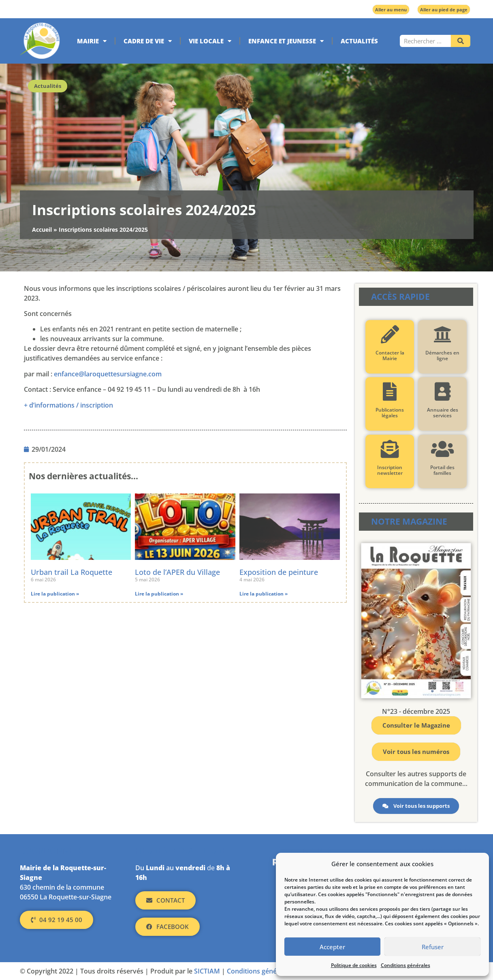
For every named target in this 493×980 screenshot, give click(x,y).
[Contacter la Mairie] (390, 334)
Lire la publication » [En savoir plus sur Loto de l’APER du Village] (159, 594)
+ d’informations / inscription (68, 405)
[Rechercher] (461, 41)
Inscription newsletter (390, 470)
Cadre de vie (148, 41)
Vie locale (210, 41)
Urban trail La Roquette (71, 572)
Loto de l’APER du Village (177, 572)
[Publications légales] (390, 392)
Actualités (359, 41)
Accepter (332, 947)
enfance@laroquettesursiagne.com (108, 374)
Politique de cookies (354, 965)
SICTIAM (207, 971)
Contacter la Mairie (390, 355)
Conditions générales (405, 965)
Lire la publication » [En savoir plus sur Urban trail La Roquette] (55, 594)
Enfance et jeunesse (286, 41)
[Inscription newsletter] (390, 449)
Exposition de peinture (279, 572)
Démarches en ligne (442, 355)
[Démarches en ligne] (443, 334)
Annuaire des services (443, 413)
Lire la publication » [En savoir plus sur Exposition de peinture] (264, 594)
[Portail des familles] (443, 449)
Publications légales (390, 413)
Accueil (42, 230)
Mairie (92, 41)
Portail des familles (442, 470)
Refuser (433, 947)
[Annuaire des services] (443, 392)
